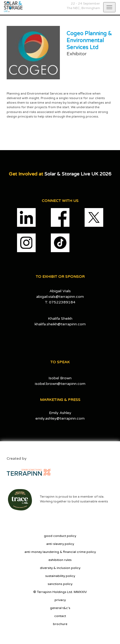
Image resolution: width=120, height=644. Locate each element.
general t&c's (60, 608)
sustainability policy (60, 576)
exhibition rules (60, 560)
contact (60, 616)
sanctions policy (60, 584)
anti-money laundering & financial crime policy (60, 552)
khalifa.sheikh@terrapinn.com (60, 324)
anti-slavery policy (60, 544)
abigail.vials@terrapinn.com (60, 297)
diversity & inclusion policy (60, 568)
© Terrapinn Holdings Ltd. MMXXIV (60, 592)
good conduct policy (60, 536)
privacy (60, 600)
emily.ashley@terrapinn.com (60, 418)
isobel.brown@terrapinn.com (60, 384)
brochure (60, 624)
